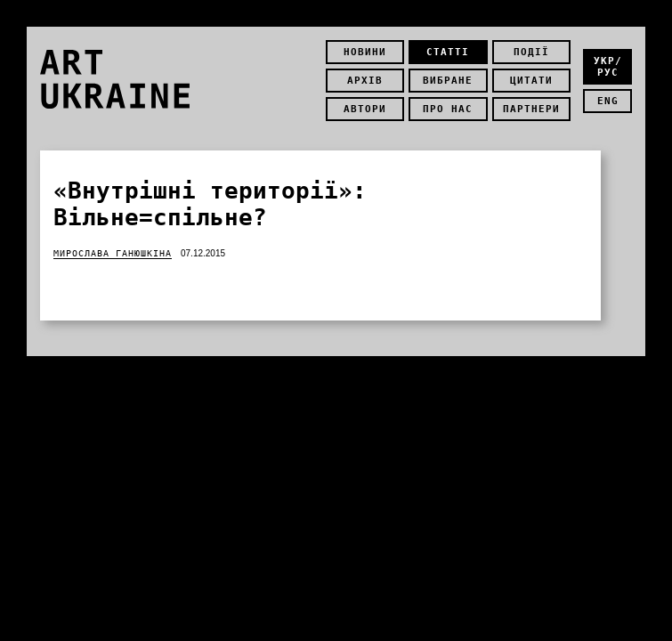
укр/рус (608, 67)
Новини (365, 52)
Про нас (448, 109)
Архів (365, 81)
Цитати (531, 81)
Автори (365, 109)
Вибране (448, 81)
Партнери (531, 109)
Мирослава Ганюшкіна (113, 253)
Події (531, 52)
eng (608, 101)
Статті (448, 52)
